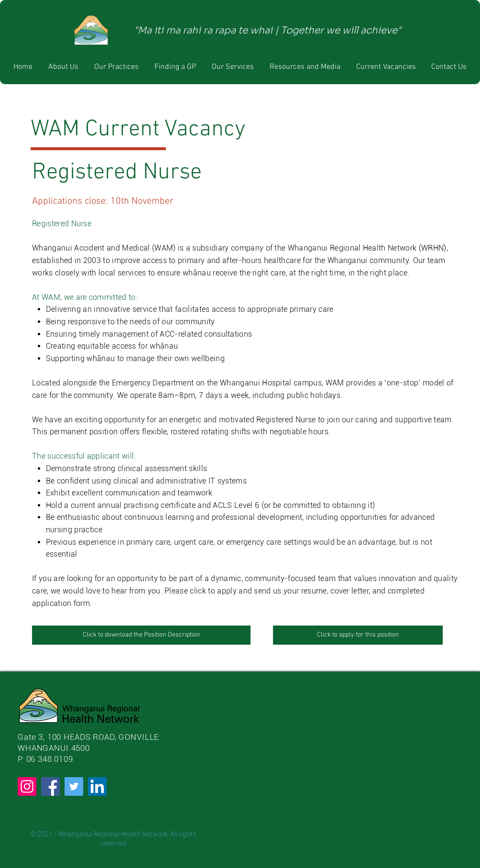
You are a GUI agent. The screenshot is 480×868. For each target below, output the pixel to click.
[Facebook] (50, 786)
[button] (116, 67)
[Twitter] (74, 786)
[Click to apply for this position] (358, 635)
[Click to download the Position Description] (141, 635)
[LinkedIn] (97, 786)
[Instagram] (27, 786)
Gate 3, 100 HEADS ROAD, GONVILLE (88, 737)
